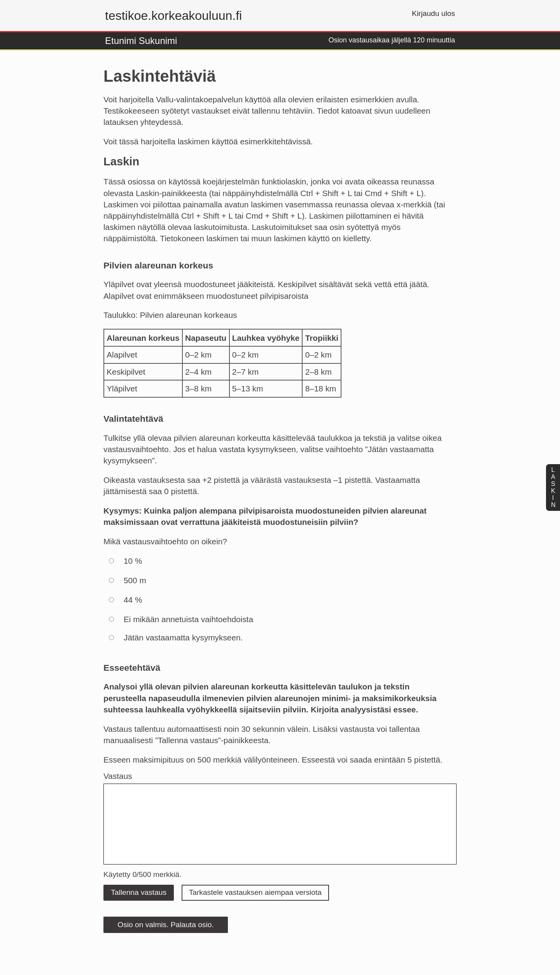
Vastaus (118, 776)
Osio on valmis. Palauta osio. (165, 925)
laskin (553, 487)
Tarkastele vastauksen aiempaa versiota (255, 892)
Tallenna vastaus (139, 892)
